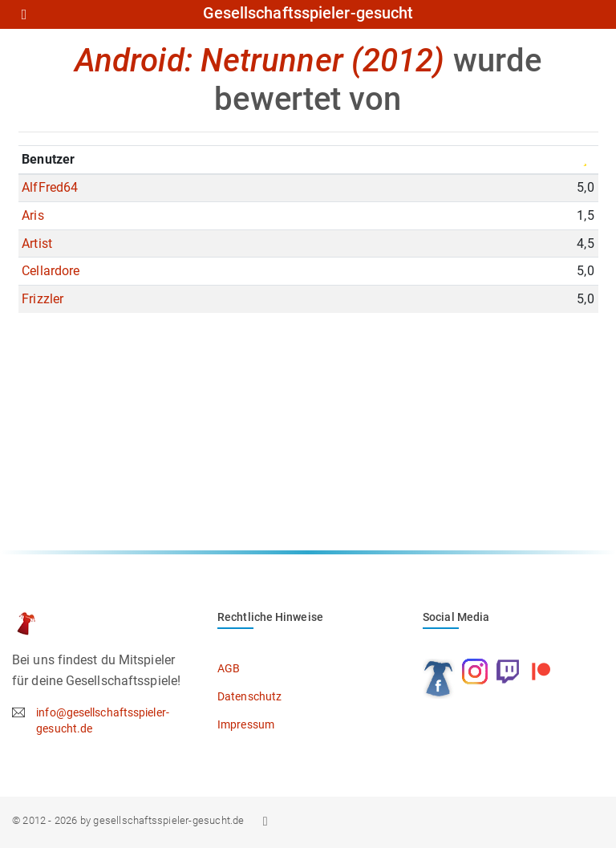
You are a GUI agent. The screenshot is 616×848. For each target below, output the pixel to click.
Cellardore (51, 271)
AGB (229, 668)
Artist (37, 243)
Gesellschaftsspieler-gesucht (308, 14)
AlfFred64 (50, 187)
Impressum (246, 724)
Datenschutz (249, 696)
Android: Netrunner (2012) (260, 61)
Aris (32, 215)
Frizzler (43, 299)
